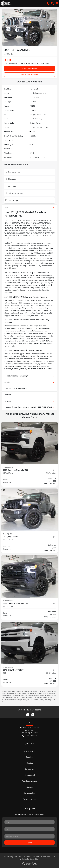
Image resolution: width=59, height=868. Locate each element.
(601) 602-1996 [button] (30, 736)
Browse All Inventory (30, 68)
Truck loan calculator (30, 781)
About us (30, 763)
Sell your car (30, 769)
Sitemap (29, 787)
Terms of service (30, 799)
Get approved (29, 775)
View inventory (30, 751)
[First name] (29, 822)
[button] (48, 3)
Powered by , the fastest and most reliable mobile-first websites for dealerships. (29, 860)
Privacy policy (30, 793)
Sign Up (29, 843)
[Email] (29, 836)
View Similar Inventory (30, 75)
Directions (29, 757)
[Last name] (29, 829)
